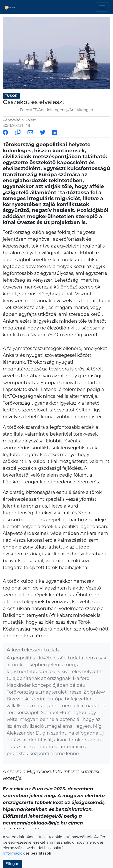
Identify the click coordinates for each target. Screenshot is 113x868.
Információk (14, 853)
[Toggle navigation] (102, 7)
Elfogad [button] (13, 864)
